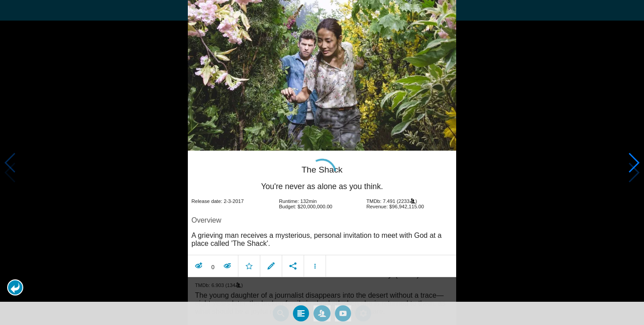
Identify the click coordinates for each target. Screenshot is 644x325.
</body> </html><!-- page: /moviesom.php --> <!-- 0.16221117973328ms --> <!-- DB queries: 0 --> (322, 162)
